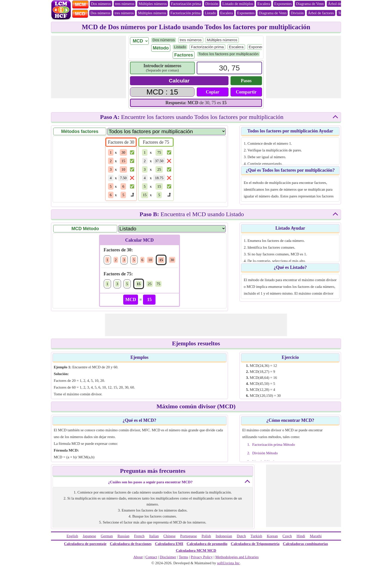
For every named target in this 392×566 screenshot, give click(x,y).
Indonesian (224, 536)
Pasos (246, 81)
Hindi (301, 536)
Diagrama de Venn (310, 4)
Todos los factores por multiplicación (228, 54)
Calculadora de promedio (207, 544)
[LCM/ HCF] (139, 41)
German (107, 536)
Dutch (241, 536)
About (138, 557)
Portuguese (189, 536)
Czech (287, 536)
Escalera (264, 4)
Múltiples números (153, 4)
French (139, 536)
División (212, 4)
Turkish (256, 536)
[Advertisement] (88, 67)
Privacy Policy (202, 557)
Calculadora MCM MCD (196, 551)
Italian (154, 536)
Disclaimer (168, 557)
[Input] (229, 68)
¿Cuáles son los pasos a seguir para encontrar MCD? (150, 482)
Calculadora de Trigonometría (255, 544)
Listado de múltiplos (238, 4)
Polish (206, 536)
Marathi (316, 536)
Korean (272, 536)
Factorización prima (186, 4)
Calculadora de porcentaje (85, 544)
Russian (123, 536)
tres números (125, 4)
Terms (183, 557)
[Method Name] (172, 229)
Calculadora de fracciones (131, 544)
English (72, 536)
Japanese (89, 536)
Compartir (246, 92)
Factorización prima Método (274, 445)
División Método (265, 453)
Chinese (169, 536)
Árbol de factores (341, 4)
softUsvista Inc (228, 563)
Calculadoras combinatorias (305, 544)
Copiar (212, 92)
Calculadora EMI (169, 544)
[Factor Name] (166, 131)
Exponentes (283, 4)
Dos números (101, 4)
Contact (151, 557)
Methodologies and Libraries (237, 557)
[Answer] (162, 92)
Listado (210, 13)
